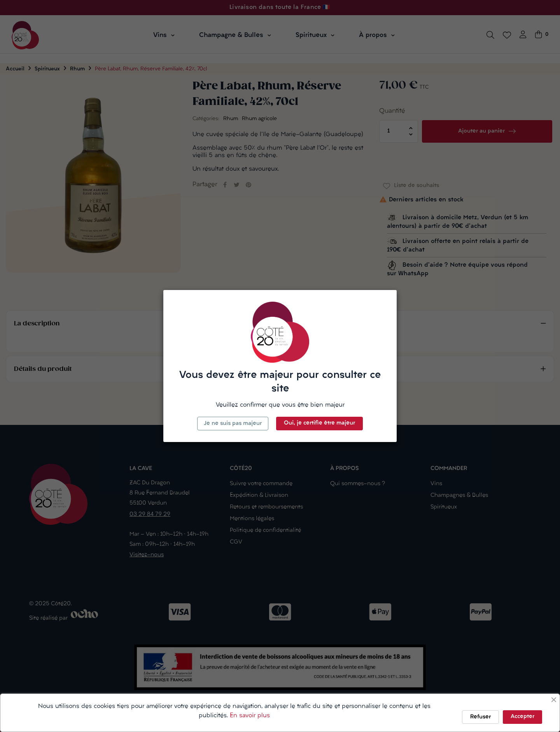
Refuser (480, 717)
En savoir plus (250, 716)
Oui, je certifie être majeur (319, 423)
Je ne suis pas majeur (233, 424)
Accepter (522, 717)
